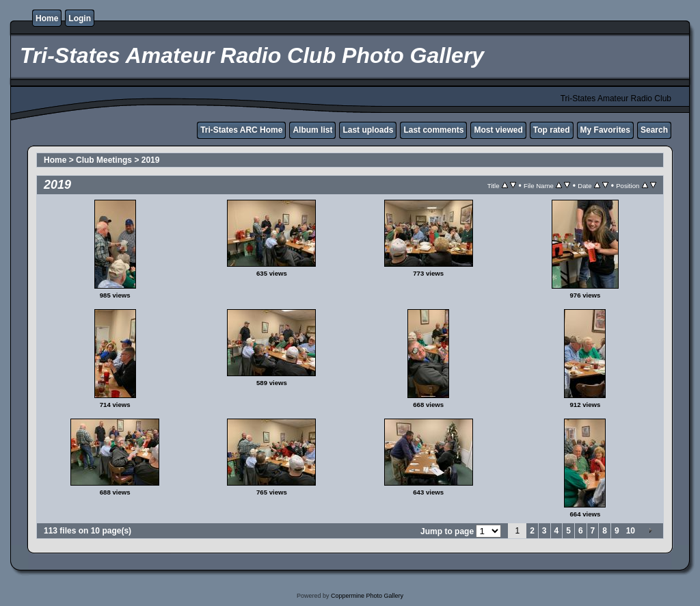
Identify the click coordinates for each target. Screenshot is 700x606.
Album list (312, 130)
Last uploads (368, 130)
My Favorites (605, 130)
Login (80, 18)
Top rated (552, 130)
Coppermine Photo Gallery (367, 596)
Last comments (433, 130)
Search (654, 130)
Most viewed (498, 130)
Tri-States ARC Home (241, 130)
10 (631, 531)
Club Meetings (104, 160)
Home (47, 18)
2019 (151, 160)
